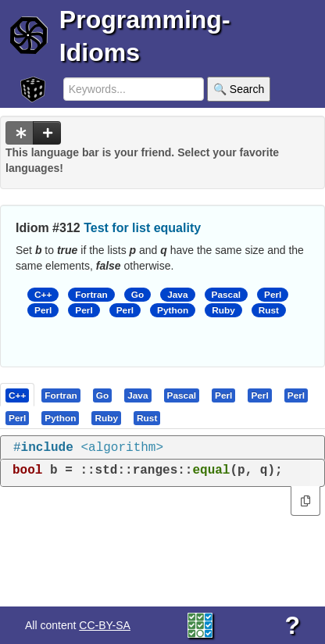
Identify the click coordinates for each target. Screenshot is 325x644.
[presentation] (17, 395)
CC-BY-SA (105, 625)
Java (177, 295)
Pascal (227, 295)
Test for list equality (142, 228)
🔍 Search (239, 89)
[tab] (18, 395)
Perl (273, 295)
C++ (43, 295)
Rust (269, 310)
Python (173, 310)
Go (137, 295)
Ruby (223, 310)
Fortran (91, 295)
